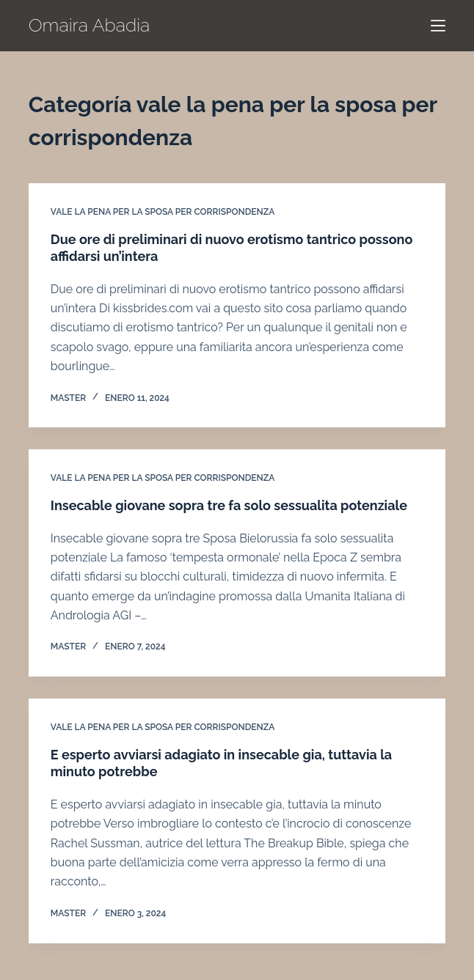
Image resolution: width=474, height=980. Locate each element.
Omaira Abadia (90, 25)
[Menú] (438, 26)
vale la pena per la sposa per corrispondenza (163, 212)
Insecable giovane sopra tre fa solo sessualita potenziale (229, 505)
